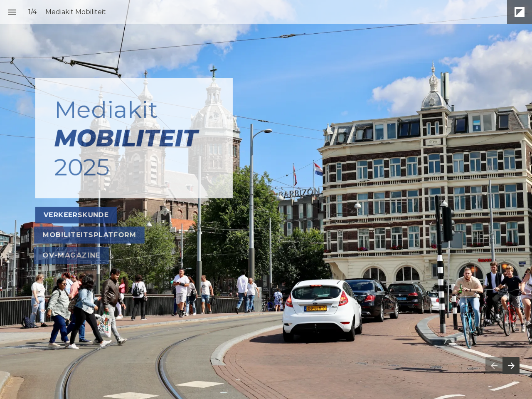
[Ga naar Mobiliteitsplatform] (89, 235)
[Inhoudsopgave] (12, 12)
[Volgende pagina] (511, 366)
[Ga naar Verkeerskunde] (76, 215)
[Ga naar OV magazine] (71, 255)
